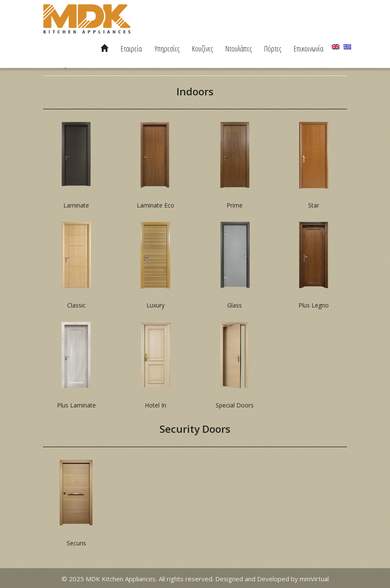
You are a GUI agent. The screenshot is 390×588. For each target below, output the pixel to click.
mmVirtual (314, 579)
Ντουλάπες (238, 49)
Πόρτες (273, 49)
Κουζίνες (202, 49)
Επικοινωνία (309, 49)
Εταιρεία (131, 49)
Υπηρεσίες (167, 49)
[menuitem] (336, 47)
